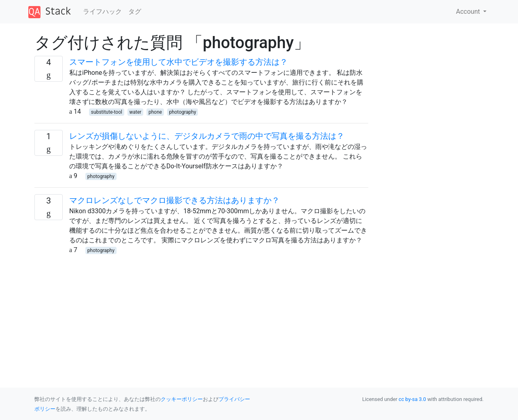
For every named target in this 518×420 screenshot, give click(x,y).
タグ (135, 12)
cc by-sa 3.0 (412, 399)
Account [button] (469, 12)
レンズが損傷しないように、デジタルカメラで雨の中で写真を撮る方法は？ (207, 136)
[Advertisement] (201, 312)
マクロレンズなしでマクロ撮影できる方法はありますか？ (174, 200)
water (136, 112)
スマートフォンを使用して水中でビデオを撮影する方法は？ (178, 62)
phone (155, 112)
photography (183, 112)
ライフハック (102, 12)
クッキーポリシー (182, 399)
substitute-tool (107, 112)
